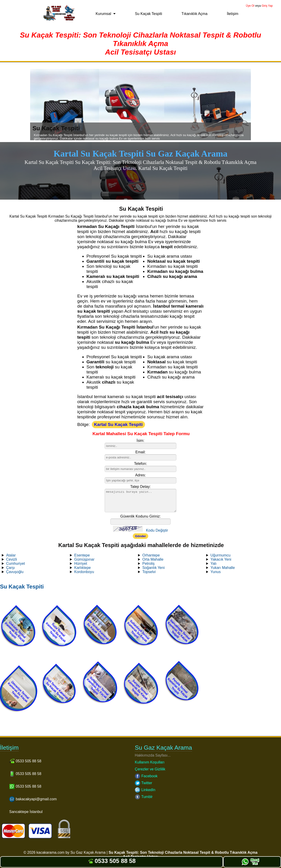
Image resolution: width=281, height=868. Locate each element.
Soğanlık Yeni (153, 568)
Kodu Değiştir (157, 530)
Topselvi (149, 572)
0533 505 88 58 (112, 861)
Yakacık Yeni (221, 559)
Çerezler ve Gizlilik (150, 769)
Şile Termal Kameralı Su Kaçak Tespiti (98, 630)
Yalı (213, 564)
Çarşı (10, 568)
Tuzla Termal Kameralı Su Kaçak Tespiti (56, 632)
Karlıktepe (83, 568)
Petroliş (148, 564)
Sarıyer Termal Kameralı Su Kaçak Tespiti (138, 690)
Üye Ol (250, 6)
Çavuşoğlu (15, 572)
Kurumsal (103, 14)
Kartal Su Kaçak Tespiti (118, 424)
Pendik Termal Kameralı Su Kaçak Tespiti (178, 688)
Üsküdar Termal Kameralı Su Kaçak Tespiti (15, 632)
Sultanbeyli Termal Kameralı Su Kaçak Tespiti (138, 631)
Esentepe (82, 555)
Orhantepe (151, 555)
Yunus (215, 572)
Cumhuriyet (15, 564)
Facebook (146, 776)
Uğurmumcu (220, 555)
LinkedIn (145, 790)
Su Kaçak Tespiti (149, 14)
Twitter (143, 783)
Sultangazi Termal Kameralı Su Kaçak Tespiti (98, 687)
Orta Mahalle (153, 559)
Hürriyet (81, 564)
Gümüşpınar (84, 559)
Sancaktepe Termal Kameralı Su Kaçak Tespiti (179, 631)
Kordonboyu (84, 572)
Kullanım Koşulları (150, 762)
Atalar (11, 555)
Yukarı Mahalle (223, 568)
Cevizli (11, 559)
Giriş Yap (267, 6)
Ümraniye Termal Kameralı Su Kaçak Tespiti (19, 692)
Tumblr (144, 797)
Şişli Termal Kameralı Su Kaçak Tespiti (57, 688)
